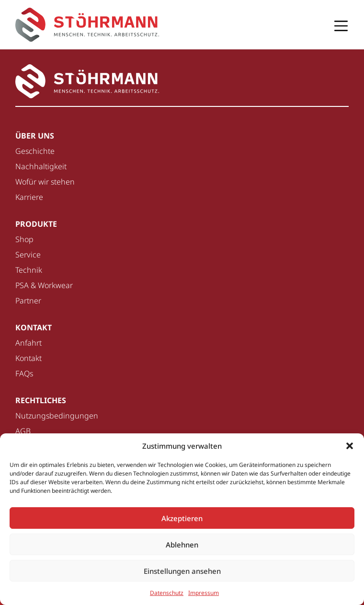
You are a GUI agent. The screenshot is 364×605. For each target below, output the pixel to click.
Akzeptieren (182, 518)
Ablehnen (182, 545)
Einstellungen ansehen (182, 571)
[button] (350, 446)
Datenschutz (167, 593)
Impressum (204, 593)
